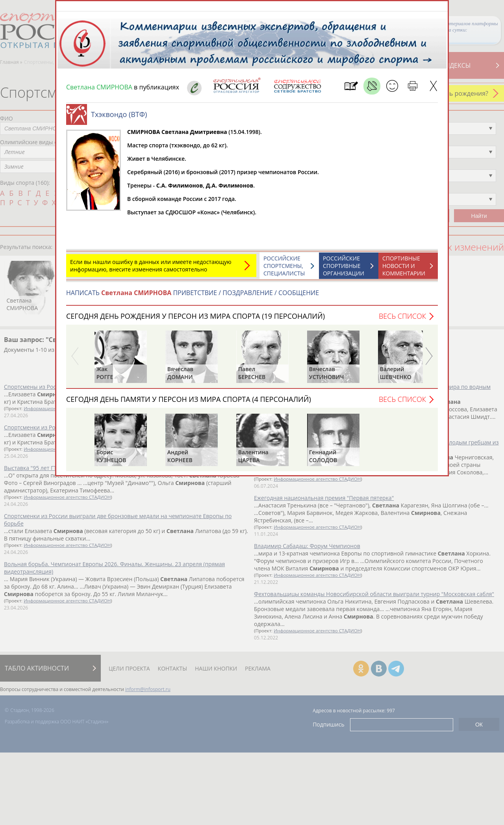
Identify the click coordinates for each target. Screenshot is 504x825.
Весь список (402, 320)
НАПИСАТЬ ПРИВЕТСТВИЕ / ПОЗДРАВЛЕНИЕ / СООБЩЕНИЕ (193, 297)
